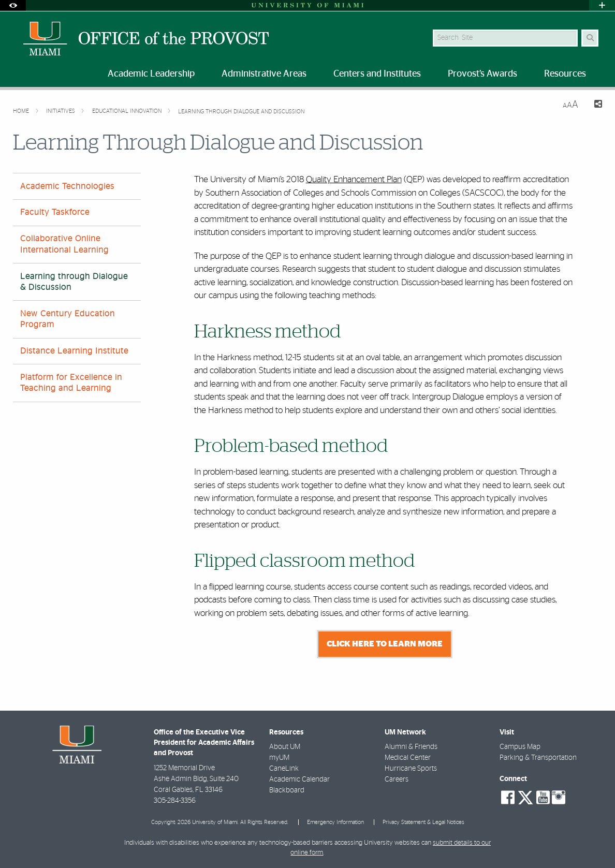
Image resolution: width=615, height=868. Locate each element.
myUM (279, 758)
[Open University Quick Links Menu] (602, 5)
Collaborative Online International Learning (64, 244)
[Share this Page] (594, 105)
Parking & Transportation (538, 758)
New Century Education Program (68, 319)
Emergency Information (335, 822)
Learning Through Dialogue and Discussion (241, 112)
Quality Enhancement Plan (354, 179)
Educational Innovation (128, 111)
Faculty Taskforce (55, 212)
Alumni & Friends (411, 747)
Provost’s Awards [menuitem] (482, 74)
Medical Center (408, 758)
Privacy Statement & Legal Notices (423, 822)
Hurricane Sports (411, 769)
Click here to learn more (385, 644)
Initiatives (61, 111)
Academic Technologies (67, 186)
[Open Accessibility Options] (13, 5)
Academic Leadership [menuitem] (151, 74)
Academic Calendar (299, 779)
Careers (397, 779)
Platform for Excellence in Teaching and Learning (71, 383)
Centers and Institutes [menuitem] (377, 74)
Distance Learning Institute (74, 351)
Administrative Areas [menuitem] (264, 74)
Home (22, 111)
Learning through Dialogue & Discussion (74, 282)
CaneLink (284, 769)
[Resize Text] (570, 105)
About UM (285, 747)
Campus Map (520, 747)
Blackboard (287, 790)
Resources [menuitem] (565, 74)
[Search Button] (590, 38)
